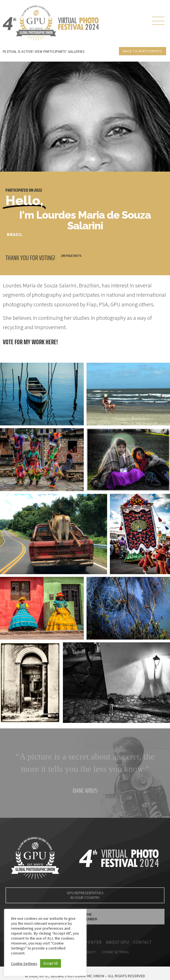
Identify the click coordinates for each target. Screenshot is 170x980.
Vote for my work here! (30, 342)
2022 (38, 190)
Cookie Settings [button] (24, 964)
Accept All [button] (51, 963)
